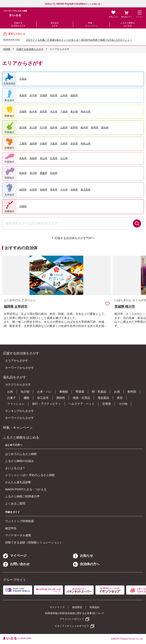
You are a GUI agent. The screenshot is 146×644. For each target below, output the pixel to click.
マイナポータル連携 (18, 535)
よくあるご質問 (15, 503)
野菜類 (80, 392)
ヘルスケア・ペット (82, 404)
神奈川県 (86, 112)
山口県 (64, 158)
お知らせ (83, 556)
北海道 (23, 79)
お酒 (117, 392)
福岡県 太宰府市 (16, 307)
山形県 (64, 95)
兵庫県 (64, 144)
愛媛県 (43, 173)
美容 (120, 398)
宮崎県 (74, 190)
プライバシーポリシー (72, 619)
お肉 (10, 392)
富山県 (33, 128)
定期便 (107, 404)
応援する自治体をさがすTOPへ (75, 238)
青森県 (23, 95)
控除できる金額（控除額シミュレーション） (34, 542)
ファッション (16, 404)
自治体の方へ (86, 564)
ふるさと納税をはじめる (128, 24)
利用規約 (95, 607)
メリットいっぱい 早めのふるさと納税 (30, 475)
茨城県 (23, 112)
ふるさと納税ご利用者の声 (22, 496)
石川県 (43, 128)
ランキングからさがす (19, 411)
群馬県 (43, 112)
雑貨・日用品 (81, 398)
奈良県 (74, 144)
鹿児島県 (86, 190)
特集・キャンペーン (91, 24)
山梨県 (64, 128)
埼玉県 (54, 112)
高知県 (54, 173)
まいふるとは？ (15, 468)
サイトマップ (57, 607)
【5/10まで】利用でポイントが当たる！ (73, 4)
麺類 (26, 398)
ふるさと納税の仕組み (19, 461)
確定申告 (11, 528)
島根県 (33, 158)
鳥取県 (23, 158)
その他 (123, 404)
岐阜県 (84, 128)
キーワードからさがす (19, 368)
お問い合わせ (16, 564)
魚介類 (25, 392)
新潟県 (23, 128)
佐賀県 (33, 190)
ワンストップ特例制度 (19, 521)
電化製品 (103, 398)
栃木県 (33, 112)
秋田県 (54, 95)
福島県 (74, 95)
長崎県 (43, 190)
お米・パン (44, 392)
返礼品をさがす (55, 24)
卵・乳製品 (99, 392)
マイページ (15, 556)
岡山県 (43, 158)
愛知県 (105, 128)
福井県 (54, 128)
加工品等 (43, 398)
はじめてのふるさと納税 (21, 454)
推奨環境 (77, 607)
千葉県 (64, 112)
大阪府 (54, 144)
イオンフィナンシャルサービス (72, 626)
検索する (137, 223)
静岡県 (95, 128)
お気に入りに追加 (107, 303)
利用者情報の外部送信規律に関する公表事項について (75, 613)
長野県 (74, 128)
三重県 (23, 144)
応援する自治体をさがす (18, 24)
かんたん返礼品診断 (18, 482)
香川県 (33, 173)
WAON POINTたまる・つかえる (26, 489)
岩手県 (33, 95)
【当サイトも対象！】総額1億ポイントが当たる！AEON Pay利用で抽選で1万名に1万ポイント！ (79, 40)
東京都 (74, 112)
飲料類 (132, 392)
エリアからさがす (17, 361)
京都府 (43, 144)
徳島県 (23, 173)
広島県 (54, 158)
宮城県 (43, 95)
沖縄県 (23, 206)
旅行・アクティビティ (47, 404)
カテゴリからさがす (18, 384)
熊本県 (54, 190)
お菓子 (11, 398)
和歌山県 (86, 144)
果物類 (64, 392)
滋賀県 (33, 144)
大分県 (64, 190)
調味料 (61, 398)
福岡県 (23, 190)
